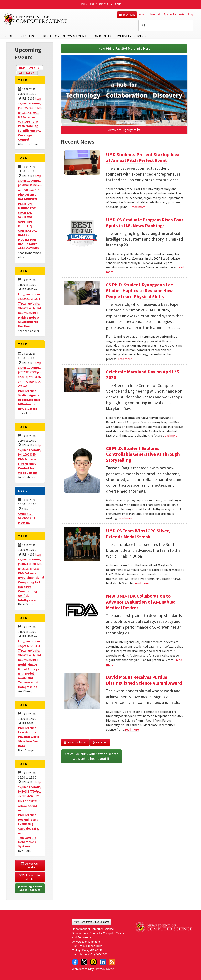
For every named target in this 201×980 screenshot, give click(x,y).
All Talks (27, 73)
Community (102, 36)
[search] (165, 26)
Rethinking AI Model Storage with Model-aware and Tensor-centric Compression (29, 676)
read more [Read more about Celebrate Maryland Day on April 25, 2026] (171, 435)
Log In (192, 14)
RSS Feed (100, 742)
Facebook (75, 962)
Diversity (123, 36)
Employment (127, 15)
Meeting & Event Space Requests (30, 888)
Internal (155, 14)
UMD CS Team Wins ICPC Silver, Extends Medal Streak (138, 534)
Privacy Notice (105, 969)
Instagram (93, 962)
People (11, 36)
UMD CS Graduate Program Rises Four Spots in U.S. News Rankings (145, 223)
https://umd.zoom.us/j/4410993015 (30, 450)
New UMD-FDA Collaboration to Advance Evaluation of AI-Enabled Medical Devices (141, 602)
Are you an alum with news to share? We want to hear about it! (91, 756)
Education (50, 36)
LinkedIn (103, 962)
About (143, 14)
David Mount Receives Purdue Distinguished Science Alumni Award (144, 680)
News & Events (76, 36)
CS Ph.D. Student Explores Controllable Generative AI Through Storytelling (143, 454)
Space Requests (174, 14)
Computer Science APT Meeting (27, 518)
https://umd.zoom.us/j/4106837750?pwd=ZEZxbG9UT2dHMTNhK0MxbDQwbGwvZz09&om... (30, 796)
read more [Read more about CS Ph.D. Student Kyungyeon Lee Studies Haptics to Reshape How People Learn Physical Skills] (125, 359)
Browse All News (75, 742)
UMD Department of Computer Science (35, 19)
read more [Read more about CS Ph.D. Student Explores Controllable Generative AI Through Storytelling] (126, 518)
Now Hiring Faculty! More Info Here (124, 48)
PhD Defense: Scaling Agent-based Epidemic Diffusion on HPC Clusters (29, 400)
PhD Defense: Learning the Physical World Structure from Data (29, 737)
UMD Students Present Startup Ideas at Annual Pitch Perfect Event (144, 157)
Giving (140, 36)
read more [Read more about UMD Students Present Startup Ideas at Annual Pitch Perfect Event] (139, 207)
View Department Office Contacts (91, 922)
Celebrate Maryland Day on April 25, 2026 (143, 375)
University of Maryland (101, 4)
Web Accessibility (83, 969)
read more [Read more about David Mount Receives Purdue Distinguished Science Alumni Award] (132, 729)
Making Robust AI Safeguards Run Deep (29, 322)
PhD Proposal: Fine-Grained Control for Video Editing (28, 466)
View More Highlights (124, 130)
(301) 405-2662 (98, 954)
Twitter (84, 962)
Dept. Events (31, 67)
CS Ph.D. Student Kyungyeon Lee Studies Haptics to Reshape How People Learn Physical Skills (139, 291)
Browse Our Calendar (30, 866)
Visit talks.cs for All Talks (30, 877)
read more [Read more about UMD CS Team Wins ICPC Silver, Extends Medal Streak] (142, 583)
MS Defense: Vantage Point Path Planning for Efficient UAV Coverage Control (30, 128)
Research (29, 36)
